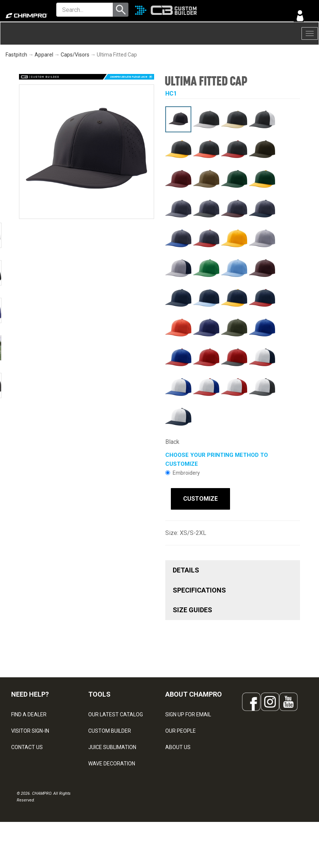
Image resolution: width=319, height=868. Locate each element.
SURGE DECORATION (113, 777)
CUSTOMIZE (195, 499)
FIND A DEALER (29, 712)
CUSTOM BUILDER (110, 728)
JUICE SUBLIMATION (112, 745)
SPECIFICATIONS (199, 588)
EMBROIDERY (104, 810)
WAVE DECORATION (112, 761)
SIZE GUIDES (192, 608)
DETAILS (186, 568)
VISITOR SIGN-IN (30, 728)
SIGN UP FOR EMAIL (188, 712)
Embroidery (183, 473)
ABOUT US (178, 745)
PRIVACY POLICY (31, 777)
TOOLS (99, 692)
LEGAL (19, 761)
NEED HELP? (30, 692)
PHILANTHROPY (184, 761)
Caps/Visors (75, 55)
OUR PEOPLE (181, 728)
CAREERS (177, 777)
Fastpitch (16, 55)
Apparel (44, 55)
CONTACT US (27, 745)
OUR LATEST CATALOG (116, 712)
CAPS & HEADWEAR (112, 794)
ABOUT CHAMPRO (194, 692)
